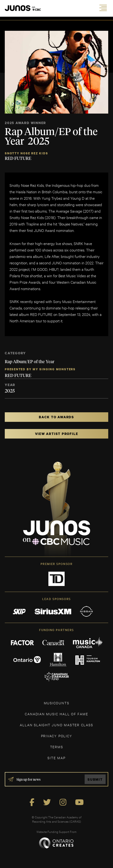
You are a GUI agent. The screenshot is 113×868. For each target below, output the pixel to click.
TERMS (57, 747)
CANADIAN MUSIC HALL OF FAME (56, 714)
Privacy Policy (57, 736)
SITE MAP (56, 758)
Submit (95, 779)
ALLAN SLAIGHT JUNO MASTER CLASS (56, 725)
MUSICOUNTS (57, 703)
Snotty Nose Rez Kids (26, 153)
